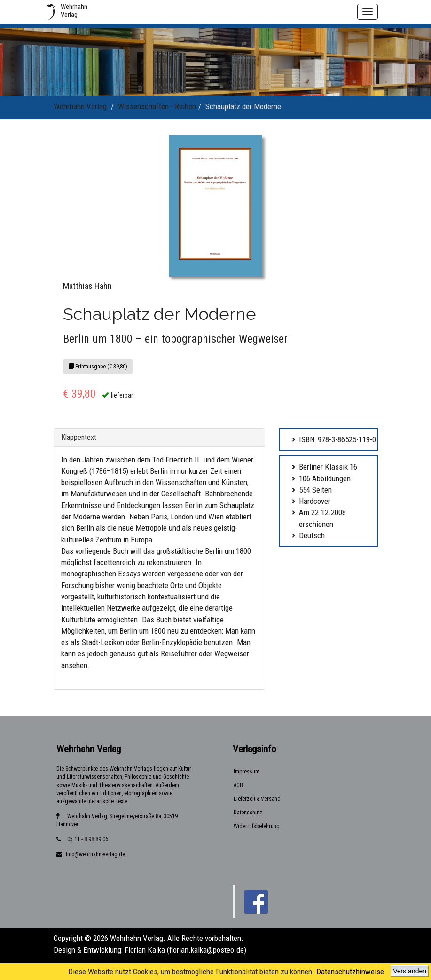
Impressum (247, 772)
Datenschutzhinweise (350, 972)
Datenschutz (248, 813)
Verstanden (410, 971)
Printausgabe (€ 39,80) (98, 367)
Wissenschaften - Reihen (157, 106)
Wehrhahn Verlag (80, 106)
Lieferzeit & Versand (257, 799)
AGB (238, 785)
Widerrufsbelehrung (257, 826)
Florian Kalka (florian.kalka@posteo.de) (185, 950)
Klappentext (79, 437)
